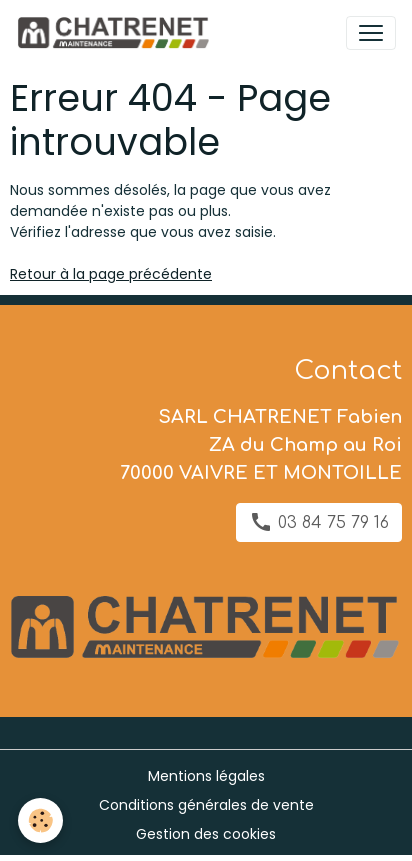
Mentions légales (206, 776)
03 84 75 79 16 (319, 522)
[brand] (116, 33)
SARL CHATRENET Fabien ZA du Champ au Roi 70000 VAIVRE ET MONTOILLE (261, 445)
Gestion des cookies (206, 834)
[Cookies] (40, 820)
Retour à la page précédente (111, 274)
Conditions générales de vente (206, 805)
